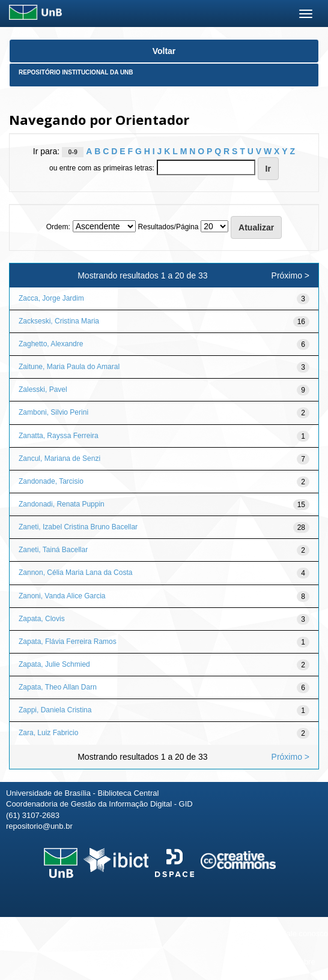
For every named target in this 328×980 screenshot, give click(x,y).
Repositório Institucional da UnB (76, 72)
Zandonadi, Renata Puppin (62, 504)
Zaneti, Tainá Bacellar (53, 550)
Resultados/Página (169, 227)
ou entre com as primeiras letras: (102, 168)
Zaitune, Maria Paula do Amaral (69, 367)
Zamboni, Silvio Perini (53, 412)
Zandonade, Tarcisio (51, 481)
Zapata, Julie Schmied (54, 664)
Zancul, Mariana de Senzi (59, 458)
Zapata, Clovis (42, 619)
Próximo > (290, 275)
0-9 (73, 152)
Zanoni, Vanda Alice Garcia (62, 596)
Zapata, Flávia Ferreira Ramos (68, 642)
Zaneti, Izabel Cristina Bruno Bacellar (78, 527)
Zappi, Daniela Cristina (55, 710)
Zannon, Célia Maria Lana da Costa (75, 573)
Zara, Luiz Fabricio (48, 733)
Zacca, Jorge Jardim (51, 298)
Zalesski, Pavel (43, 389)
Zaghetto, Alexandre (51, 344)
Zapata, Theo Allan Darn (58, 687)
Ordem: (58, 227)
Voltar (164, 51)
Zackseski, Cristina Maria (59, 321)
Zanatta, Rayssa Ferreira (59, 436)
